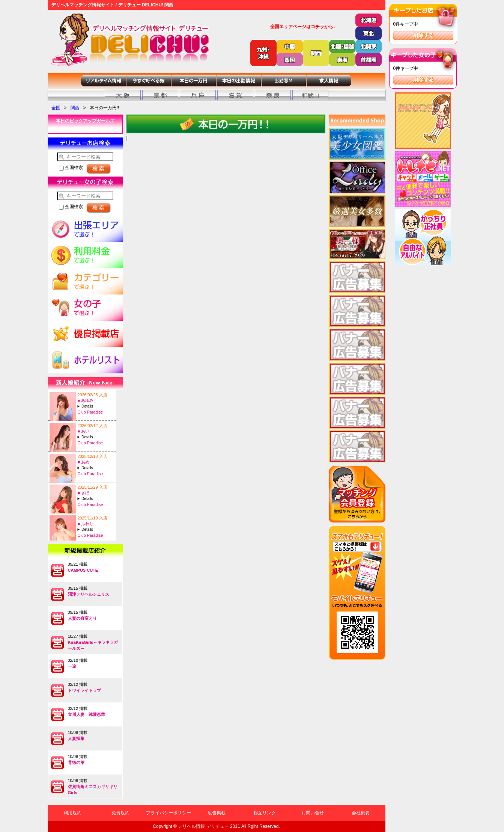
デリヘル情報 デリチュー (203, 826)
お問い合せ (313, 813)
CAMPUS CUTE (83, 570)
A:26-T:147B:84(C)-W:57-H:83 (96, 468)
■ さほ (84, 493)
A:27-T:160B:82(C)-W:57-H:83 (96, 406)
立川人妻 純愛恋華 (87, 714)
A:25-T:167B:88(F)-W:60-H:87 (96, 499)
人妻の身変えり (82, 618)
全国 (56, 108)
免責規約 (120, 813)
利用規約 (72, 813)
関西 (75, 108)
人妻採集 (76, 738)
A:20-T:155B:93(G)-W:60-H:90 (96, 529)
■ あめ (84, 462)
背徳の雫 (76, 763)
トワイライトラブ (84, 690)
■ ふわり (86, 524)
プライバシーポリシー (169, 813)
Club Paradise (90, 412)
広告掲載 (217, 813)
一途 (72, 666)
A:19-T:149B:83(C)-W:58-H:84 (96, 437)
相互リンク (265, 813)
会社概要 (361, 813)
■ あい (84, 431)
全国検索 (71, 168)
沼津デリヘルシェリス (89, 594)
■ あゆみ (86, 400)
